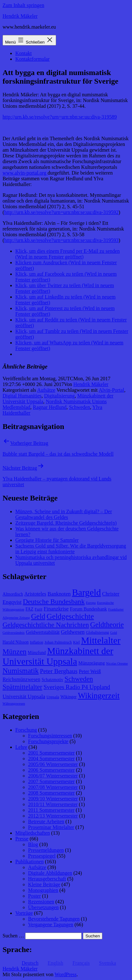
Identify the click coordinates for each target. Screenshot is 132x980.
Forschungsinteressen (50, 736)
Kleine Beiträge (44, 884)
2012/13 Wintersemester (53, 816)
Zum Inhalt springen (23, 5)
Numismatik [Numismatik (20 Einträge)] (21, 671)
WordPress (66, 974)
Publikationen (29, 862)
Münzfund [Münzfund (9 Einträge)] (37, 653)
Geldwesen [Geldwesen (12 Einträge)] (73, 632)
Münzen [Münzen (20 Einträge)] (15, 652)
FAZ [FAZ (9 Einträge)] (29, 609)
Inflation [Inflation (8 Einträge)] (37, 642)
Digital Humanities (22, 396)
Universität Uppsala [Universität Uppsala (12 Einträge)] (24, 697)
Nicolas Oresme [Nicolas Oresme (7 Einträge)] (117, 663)
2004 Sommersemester (51, 759)
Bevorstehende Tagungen (54, 919)
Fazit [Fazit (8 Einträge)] (39, 609)
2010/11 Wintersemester (53, 804)
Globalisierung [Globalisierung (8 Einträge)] (98, 632)
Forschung (26, 730)
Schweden (79, 407)
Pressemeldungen (46, 850)
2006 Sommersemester (51, 770)
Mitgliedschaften (33, 833)
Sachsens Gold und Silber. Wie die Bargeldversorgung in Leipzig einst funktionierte (71, 549)
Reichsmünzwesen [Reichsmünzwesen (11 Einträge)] (21, 679)
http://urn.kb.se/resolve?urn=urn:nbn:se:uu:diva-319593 (61, 240)
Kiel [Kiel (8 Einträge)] (76, 642)
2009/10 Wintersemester (53, 799)
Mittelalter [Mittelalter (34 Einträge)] (101, 640)
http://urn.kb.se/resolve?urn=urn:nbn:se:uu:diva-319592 (61, 212)
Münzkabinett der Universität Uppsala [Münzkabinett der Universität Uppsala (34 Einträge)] (58, 656)
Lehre (21, 747)
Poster (34, 896)
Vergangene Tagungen (51, 925)
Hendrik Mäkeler (20, 16)
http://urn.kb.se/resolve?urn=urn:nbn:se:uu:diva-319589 (60, 117)
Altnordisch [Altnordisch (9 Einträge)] (13, 594)
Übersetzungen (43, 907)
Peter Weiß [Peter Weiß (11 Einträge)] (90, 671)
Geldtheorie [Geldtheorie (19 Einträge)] (107, 625)
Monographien (43, 890)
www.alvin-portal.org (25, 173)
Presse (22, 839)
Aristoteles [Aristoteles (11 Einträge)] (35, 594)
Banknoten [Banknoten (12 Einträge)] (59, 594)
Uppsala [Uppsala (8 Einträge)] (53, 697)
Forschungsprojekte (48, 741)
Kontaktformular (33, 59)
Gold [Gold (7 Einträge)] (114, 633)
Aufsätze (46, 390)
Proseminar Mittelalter (51, 827)
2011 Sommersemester (51, 810)
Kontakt (24, 53)
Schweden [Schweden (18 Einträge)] (79, 679)
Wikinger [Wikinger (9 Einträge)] (68, 697)
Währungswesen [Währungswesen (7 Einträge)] (14, 704)
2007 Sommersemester (51, 781)
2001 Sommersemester (51, 753)
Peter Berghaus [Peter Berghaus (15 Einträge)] (59, 671)
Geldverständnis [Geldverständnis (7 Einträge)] (14, 633)
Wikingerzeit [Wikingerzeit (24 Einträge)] (99, 695)
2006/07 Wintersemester (53, 776)
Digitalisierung (59, 396)
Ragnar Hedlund (50, 407)
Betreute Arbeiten (46, 821)
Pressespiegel (42, 856)
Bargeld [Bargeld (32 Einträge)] (87, 592)
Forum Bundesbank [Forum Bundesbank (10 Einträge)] (88, 609)
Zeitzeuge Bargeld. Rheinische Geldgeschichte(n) (66, 523)
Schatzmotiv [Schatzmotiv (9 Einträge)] (52, 680)
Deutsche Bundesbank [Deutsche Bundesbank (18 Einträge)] (54, 602)
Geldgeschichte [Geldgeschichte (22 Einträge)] (70, 616)
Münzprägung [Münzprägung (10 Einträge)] (92, 663)
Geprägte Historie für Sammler (47, 540)
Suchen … (13, 936)
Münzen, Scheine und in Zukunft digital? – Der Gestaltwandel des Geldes (64, 514)
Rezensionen (41, 902)
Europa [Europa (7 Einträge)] (91, 603)
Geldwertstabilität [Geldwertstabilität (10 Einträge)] (43, 632)
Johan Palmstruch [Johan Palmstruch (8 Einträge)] (58, 642)
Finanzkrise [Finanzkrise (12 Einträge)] (56, 609)
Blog (33, 844)
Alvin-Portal (111, 390)
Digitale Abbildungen (50, 873)
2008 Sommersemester (51, 793)
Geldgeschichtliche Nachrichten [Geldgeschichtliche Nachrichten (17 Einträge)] (46, 625)
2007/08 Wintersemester (53, 787)
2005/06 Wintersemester (53, 764)
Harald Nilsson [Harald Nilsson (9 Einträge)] (16, 642)
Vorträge (24, 913)
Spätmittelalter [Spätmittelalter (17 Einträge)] (22, 687)
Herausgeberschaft (47, 879)
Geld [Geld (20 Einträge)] (38, 616)
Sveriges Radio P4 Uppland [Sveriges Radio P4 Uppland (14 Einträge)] (77, 687)
